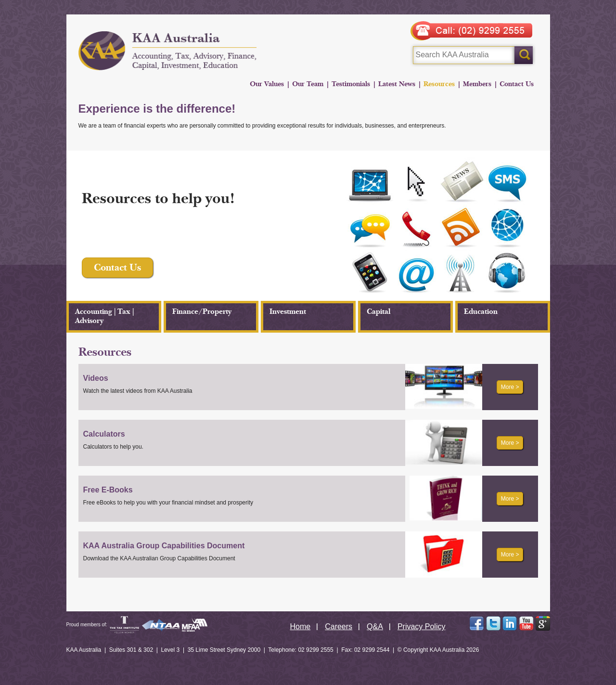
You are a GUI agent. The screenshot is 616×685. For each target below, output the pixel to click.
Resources (439, 84)
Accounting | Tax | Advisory (104, 316)
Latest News (397, 84)
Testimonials (351, 84)
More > (510, 387)
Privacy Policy (422, 627)
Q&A (375, 627)
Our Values (267, 84)
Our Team (308, 84)
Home (301, 627)
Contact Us (517, 84)
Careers (339, 627)
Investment (288, 312)
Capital (379, 312)
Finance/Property (202, 312)
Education (481, 312)
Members (477, 84)
